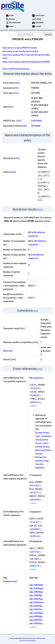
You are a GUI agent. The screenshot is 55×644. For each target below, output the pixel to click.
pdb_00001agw (36, 588)
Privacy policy (32, 640)
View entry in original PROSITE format (20, 48)
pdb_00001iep (36, 623)
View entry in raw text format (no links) (20, 51)
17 (29, 265)
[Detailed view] (10, 581)
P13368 (35, 388)
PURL (5, 58)
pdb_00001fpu (36, 606)
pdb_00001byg (36, 592)
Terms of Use (23, 640)
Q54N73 (35, 402)
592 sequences (36, 378)
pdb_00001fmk (36, 602)
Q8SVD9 (35, 499)
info (17, 83)
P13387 (35, 522)
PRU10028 (36, 126)
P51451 (35, 485)
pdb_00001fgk (36, 599)
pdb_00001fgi (36, 595)
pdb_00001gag (36, 613)
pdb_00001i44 (36, 620)
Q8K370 (35, 566)
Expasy (12, 638)
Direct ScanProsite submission (16, 69)
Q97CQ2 (35, 552)
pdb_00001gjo (36, 616)
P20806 (35, 395)
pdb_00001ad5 (36, 585)
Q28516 (35, 536)
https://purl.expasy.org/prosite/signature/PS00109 (26, 62)
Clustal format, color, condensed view (43, 436)
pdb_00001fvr (36, 609)
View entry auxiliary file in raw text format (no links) (26, 55)
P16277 (35, 492)
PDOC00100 (36, 121)
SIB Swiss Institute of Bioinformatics (35, 638)
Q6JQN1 (35, 559)
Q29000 (35, 529)
